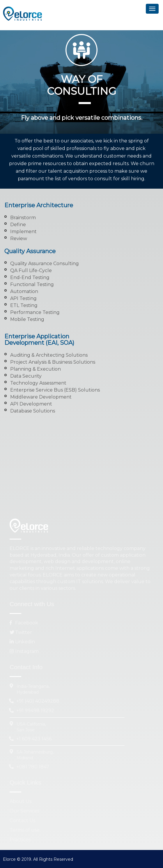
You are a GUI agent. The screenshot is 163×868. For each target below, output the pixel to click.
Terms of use (25, 830)
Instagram (24, 651)
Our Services (24, 811)
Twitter (21, 632)
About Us (21, 801)
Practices (20, 840)
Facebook (24, 623)
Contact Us (22, 820)
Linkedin (22, 642)
